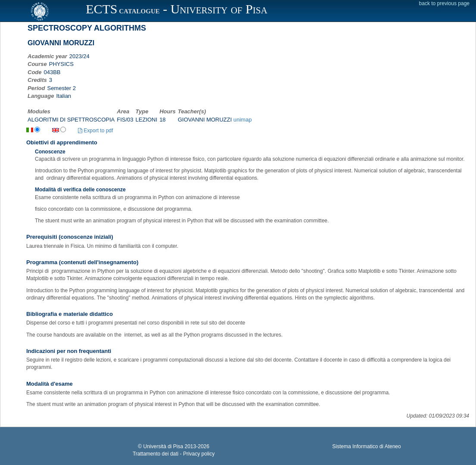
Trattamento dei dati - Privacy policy (174, 454)
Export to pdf (95, 131)
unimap (243, 120)
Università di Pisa (163, 446)
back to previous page (444, 3)
